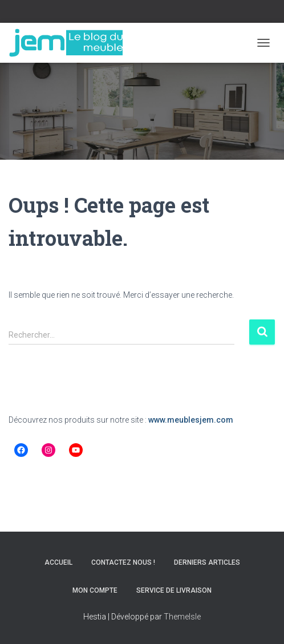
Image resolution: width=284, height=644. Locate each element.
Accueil (58, 562)
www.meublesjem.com (191, 420)
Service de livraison (174, 590)
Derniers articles (207, 562)
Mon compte (95, 590)
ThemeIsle (182, 617)
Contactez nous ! (123, 562)
